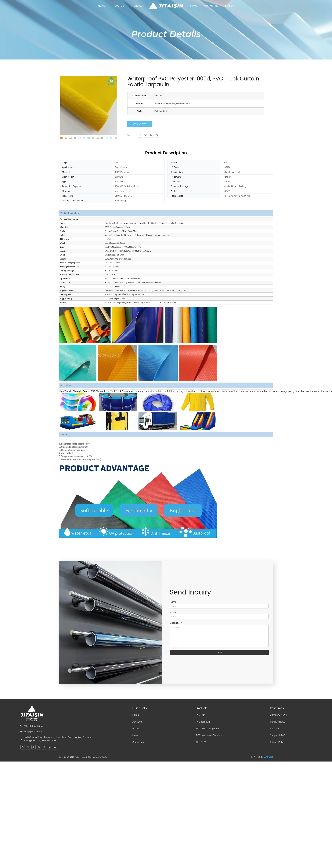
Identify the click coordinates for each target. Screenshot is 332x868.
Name (173, 602)
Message (175, 623)
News (194, 6)
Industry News (278, 722)
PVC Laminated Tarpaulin (209, 735)
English (230, 6)
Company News (278, 715)
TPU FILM (201, 742)
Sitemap (274, 729)
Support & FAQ (278, 735)
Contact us (211, 6)
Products (137, 6)
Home (102, 6)
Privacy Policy (277, 742)
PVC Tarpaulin (203, 722)
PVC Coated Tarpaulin (207, 729)
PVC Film (200, 715)
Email (173, 613)
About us (118, 6)
